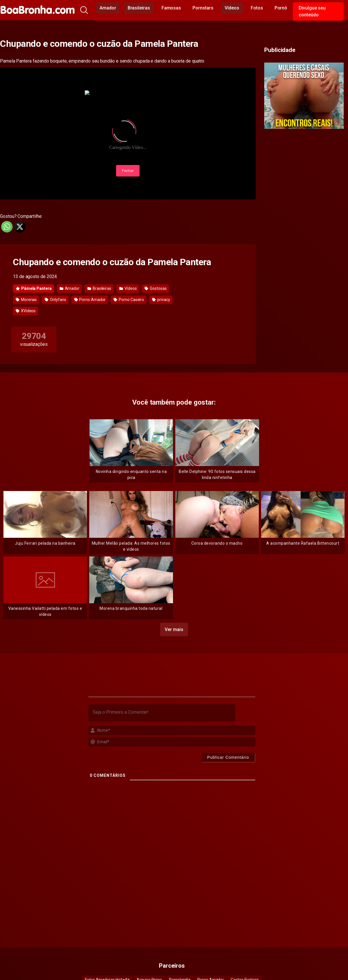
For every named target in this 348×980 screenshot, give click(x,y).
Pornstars (203, 8)
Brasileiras (139, 8)
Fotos (257, 8)
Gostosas (155, 288)
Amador (108, 8)
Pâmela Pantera (34, 288)
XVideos (26, 311)
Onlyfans (55, 300)
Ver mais (174, 629)
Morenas (26, 300)
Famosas (171, 8)
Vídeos (232, 8)
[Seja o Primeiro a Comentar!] (162, 713)
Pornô (281, 8)
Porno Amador (90, 300)
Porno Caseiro (129, 300)
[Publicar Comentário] (228, 757)
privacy (161, 300)
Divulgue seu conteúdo (312, 11)
